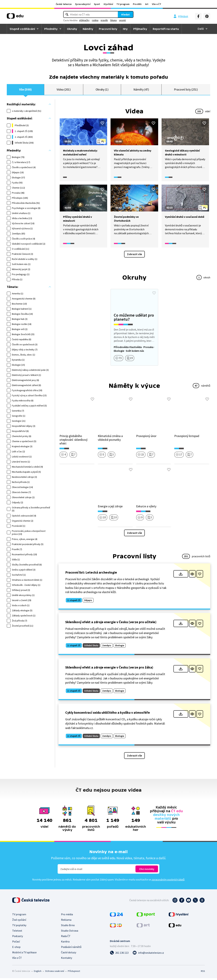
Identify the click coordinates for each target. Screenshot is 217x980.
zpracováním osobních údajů (168, 881)
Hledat (125, 14)
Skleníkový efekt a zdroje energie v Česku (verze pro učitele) (111, 624)
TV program (123, 4)
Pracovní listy (108, 29)
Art (147, 4)
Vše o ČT (157, 4)
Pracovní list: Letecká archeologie (91, 574)
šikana (113, 20)
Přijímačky (140, 29)
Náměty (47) (141, 90)
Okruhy (72, 29)
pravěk (104, 20)
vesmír (122, 20)
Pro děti (137, 4)
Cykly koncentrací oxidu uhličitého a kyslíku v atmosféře (108, 714)
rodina (95, 20)
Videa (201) (64, 90)
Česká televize (64, 4)
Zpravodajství (83, 4)
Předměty (51, 29)
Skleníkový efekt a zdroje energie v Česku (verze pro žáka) (109, 669)
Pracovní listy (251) (186, 90)
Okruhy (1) (102, 90)
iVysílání (108, 4)
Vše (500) (25, 90)
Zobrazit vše (134, 256)
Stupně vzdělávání (22, 29)
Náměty (88, 29)
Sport (97, 4)
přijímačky (84, 20)
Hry (125, 29)
